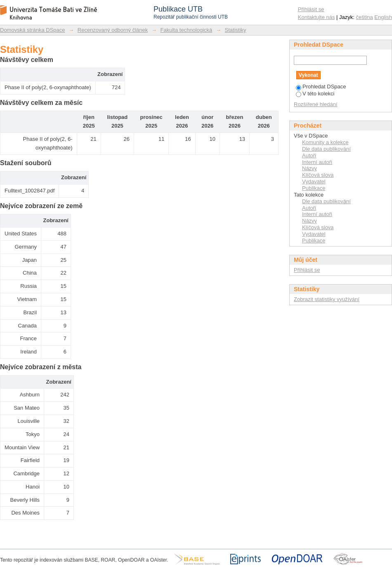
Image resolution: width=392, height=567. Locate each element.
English (383, 17)
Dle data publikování (326, 149)
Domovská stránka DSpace (33, 30)
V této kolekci (315, 94)
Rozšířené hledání (316, 104)
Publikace (314, 188)
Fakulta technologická (187, 30)
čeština (365, 17)
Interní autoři (317, 162)
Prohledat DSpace (321, 87)
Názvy (309, 168)
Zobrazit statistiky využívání (327, 299)
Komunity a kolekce (325, 142)
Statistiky (236, 30)
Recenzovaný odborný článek (113, 30)
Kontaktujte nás (316, 17)
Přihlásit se (311, 9)
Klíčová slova (318, 175)
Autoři (309, 155)
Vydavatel (314, 181)
